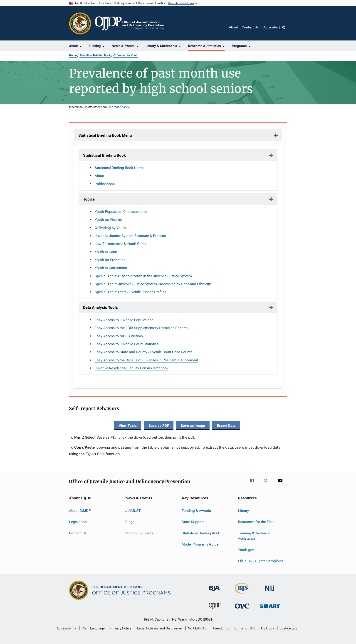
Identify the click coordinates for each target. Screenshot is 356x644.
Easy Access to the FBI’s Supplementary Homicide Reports (141, 328)
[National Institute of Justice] (270, 592)
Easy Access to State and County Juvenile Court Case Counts (143, 352)
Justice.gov (288, 628)
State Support (193, 522)
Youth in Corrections (111, 268)
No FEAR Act (198, 628)
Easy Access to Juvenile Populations (124, 320)
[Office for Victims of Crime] (242, 609)
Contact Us (250, 27)
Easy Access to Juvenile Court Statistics (127, 344)
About (233, 27)
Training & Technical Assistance (254, 536)
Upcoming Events (139, 533)
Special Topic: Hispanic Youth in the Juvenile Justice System (143, 276)
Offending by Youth (126, 55)
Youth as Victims (108, 220)
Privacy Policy (121, 628)
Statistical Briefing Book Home (119, 168)
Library (244, 511)
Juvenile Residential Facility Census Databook (132, 368)
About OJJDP (80, 511)
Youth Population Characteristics (121, 212)
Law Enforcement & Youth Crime (121, 244)
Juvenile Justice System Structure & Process (130, 236)
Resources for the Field (256, 522)
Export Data (226, 426)
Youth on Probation (110, 260)
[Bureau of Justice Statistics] (242, 594)
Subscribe (270, 27)
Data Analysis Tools (100, 307)
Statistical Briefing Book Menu (105, 135)
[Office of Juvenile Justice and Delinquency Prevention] (215, 610)
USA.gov (268, 628)
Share (287, 30)
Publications (105, 184)
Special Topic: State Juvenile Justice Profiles (130, 292)
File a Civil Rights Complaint (260, 561)
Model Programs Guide (200, 544)
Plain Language (93, 628)
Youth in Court (106, 252)
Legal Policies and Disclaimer (160, 628)
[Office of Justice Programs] (80, 23)
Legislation (78, 522)
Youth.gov (246, 550)
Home (73, 55)
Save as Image (193, 426)
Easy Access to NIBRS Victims (119, 336)
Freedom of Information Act (234, 628)
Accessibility (66, 628)
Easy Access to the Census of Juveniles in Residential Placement (146, 360)
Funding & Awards (196, 511)
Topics (89, 199)
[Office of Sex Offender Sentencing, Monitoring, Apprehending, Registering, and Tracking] (270, 609)
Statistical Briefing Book (95, 55)
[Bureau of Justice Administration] (214, 592)
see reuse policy (119, 107)
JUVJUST (133, 511)
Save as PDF (159, 426)
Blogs (130, 522)
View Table (128, 426)
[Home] (129, 23)
